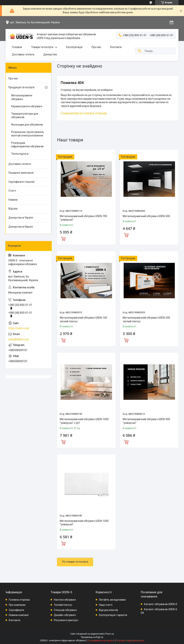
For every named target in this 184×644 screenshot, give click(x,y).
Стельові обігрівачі (65, 610)
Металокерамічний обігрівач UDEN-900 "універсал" (146, 421)
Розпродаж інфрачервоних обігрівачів (27, 145)
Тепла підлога (20, 154)
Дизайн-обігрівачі (65, 615)
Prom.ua (110, 634)
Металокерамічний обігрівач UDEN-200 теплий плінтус (146, 320)
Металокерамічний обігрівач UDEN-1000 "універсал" (84, 523)
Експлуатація (74, 47)
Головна (17, 47)
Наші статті (106, 605)
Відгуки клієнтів (108, 610)
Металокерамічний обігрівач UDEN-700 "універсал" (83, 218)
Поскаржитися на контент (101, 640)
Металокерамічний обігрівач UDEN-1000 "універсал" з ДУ (84, 421)
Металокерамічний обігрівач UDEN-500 (146, 216)
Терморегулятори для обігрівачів (25, 116)
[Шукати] (139, 51)
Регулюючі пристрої (66, 620)
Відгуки (13, 209)
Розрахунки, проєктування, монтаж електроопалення (28, 134)
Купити (63, 238)
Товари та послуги (42, 47)
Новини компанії (19, 615)
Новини (13, 200)
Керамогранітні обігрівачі (27, 106)
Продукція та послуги (21, 87)
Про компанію (17, 605)
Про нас (96, 47)
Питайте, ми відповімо (112, 600)
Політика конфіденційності (130, 640)
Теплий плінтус (63, 605)
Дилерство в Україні (21, 218)
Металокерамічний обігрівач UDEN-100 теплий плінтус (83, 320)
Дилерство (50, 54)
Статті (12, 191)
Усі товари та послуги (75, 562)
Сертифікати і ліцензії (22, 182)
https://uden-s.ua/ (19, 328)
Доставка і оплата (23, 54)
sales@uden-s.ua (18, 339)
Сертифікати (16, 610)
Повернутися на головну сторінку (84, 113)
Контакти (116, 47)
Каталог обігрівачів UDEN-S (161, 604)
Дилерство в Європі (21, 227)
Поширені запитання (21, 173)
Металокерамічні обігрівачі (22, 97)
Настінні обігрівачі (65, 600)
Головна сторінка (19, 600)
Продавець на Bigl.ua (92, 637)
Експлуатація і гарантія (113, 615)
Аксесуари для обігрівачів (27, 125)
